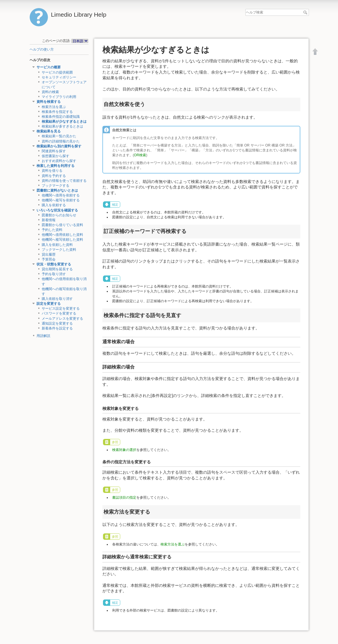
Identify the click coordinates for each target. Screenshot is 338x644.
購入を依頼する (54, 205)
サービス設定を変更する (61, 308)
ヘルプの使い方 (42, 49)
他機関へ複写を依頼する (61, 200)
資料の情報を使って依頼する (64, 181)
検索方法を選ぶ (54, 107)
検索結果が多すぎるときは (62, 126)
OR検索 (140, 155)
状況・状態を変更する (54, 264)
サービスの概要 (49, 67)
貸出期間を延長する (57, 269)
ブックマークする (56, 186)
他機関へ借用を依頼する (61, 195)
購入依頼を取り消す (57, 299)
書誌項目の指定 (124, 498)
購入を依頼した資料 (57, 245)
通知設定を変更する (57, 323)
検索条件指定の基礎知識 (61, 117)
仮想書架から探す (56, 156)
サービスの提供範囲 (57, 72)
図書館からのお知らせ (59, 215)
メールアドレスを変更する (62, 319)
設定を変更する (49, 304)
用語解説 (43, 336)
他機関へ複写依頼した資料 (62, 240)
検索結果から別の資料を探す (59, 146)
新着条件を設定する (57, 328)
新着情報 (49, 220)
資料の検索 (50, 92)
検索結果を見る (49, 131)
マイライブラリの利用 (59, 97)
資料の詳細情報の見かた (61, 141)
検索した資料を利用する (56, 166)
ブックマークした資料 (59, 250)
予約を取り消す (54, 274)
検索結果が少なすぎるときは (64, 122)
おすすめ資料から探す (59, 161)
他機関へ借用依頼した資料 (62, 235)
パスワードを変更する (59, 313)
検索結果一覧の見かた (59, 136)
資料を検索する (49, 102)
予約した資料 (52, 230)
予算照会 (49, 259)
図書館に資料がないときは (57, 190)
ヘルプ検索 (306, 12)
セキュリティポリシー (59, 77)
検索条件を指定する (57, 112)
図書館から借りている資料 (62, 225)
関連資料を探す (54, 151)
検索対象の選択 (124, 450)
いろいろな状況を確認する (57, 210)
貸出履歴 (49, 254)
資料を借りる (52, 171)
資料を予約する (54, 176)
